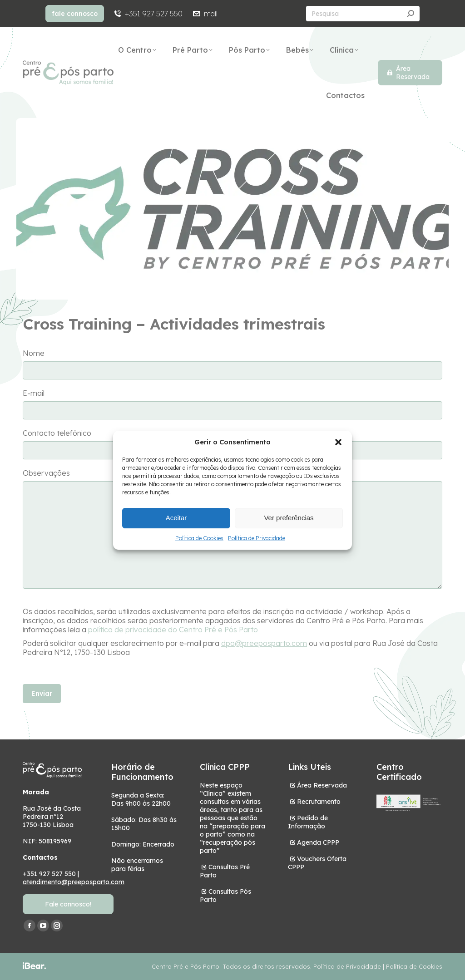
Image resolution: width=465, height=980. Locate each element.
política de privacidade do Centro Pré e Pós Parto (173, 630)
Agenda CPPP (318, 842)
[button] (338, 442)
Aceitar (176, 518)
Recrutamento (319, 802)
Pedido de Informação (308, 822)
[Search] (363, 14)
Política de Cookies (199, 538)
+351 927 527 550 (148, 14)
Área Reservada (322, 785)
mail (204, 14)
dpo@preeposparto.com (264, 643)
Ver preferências (289, 518)
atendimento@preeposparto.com (74, 882)
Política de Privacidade (257, 538)
